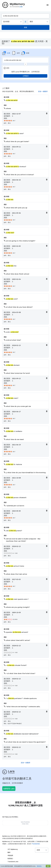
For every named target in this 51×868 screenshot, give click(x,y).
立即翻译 (25, 76)
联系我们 (10, 858)
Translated (36, 844)
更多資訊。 (40, 866)
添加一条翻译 (43, 91)
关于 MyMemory (13, 849)
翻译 (9, 852)
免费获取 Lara (9, 789)
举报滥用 (10, 855)
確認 (48, 866)
